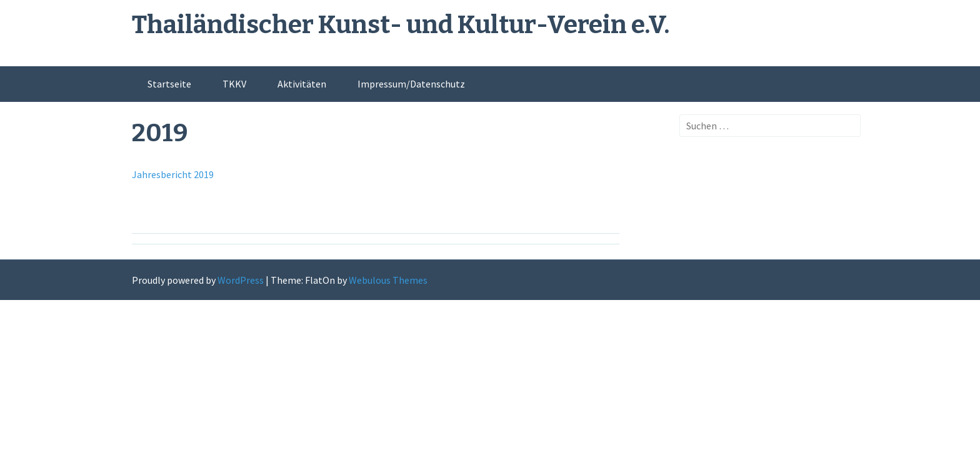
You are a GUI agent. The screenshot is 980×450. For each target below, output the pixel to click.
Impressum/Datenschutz (411, 84)
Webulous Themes (388, 280)
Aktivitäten (302, 84)
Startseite (169, 84)
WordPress (241, 280)
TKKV (234, 84)
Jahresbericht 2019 (173, 174)
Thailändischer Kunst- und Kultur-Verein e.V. (401, 25)
